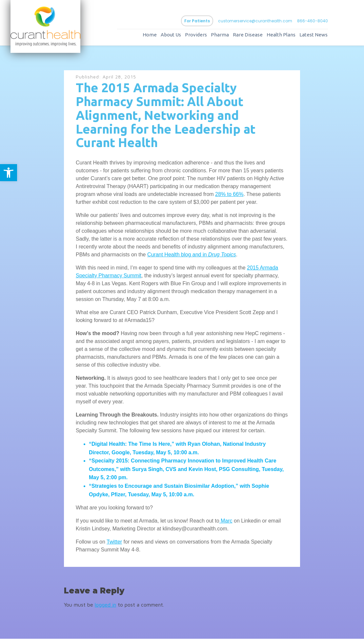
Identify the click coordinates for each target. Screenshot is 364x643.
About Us (177, 37)
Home (156, 37)
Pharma (226, 37)
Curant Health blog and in (178, 258)
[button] (9, 173)
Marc (226, 525)
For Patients (204, 23)
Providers (202, 37)
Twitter (114, 546)
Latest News (320, 37)
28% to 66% (229, 198)
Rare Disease (254, 37)
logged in (105, 609)
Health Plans (288, 37)
